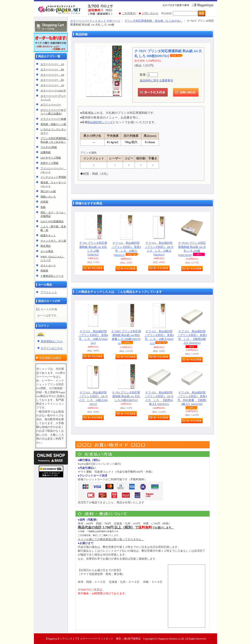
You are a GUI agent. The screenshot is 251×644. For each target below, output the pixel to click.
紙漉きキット (48, 235)
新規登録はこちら (52, 341)
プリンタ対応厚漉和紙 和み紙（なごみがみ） (154, 21)
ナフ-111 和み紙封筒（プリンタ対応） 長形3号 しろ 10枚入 (126, 249)
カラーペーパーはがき (53, 91)
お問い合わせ (150, 13)
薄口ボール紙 (48, 191)
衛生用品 (46, 246)
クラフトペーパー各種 (53, 119)
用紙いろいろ (48, 197)
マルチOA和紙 (49, 147)
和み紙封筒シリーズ (100, 122)
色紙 (43, 207)
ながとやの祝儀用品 (52, 221)
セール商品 (47, 251)
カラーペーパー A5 (52, 85)
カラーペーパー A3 (52, 64)
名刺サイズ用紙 (49, 163)
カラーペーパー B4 (52, 69)
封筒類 (44, 202)
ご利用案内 (129, 13)
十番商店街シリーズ (52, 276)
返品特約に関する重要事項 (156, 80)
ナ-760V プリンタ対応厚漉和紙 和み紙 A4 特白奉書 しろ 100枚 (126, 337)
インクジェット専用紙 (53, 177)
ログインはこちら (52, 348)
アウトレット (49, 292)
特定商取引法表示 (50, 358)
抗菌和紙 (46, 152)
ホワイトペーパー (51, 105)
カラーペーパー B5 (52, 80)
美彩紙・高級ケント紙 (53, 124)
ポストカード (48, 266)
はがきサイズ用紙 (51, 158)
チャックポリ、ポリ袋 (53, 241)
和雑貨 (44, 271)
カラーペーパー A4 (52, 75)
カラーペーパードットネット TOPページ (95, 21)
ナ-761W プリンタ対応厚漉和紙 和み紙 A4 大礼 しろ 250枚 (192, 249)
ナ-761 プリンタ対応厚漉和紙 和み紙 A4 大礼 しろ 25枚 (126, 396)
